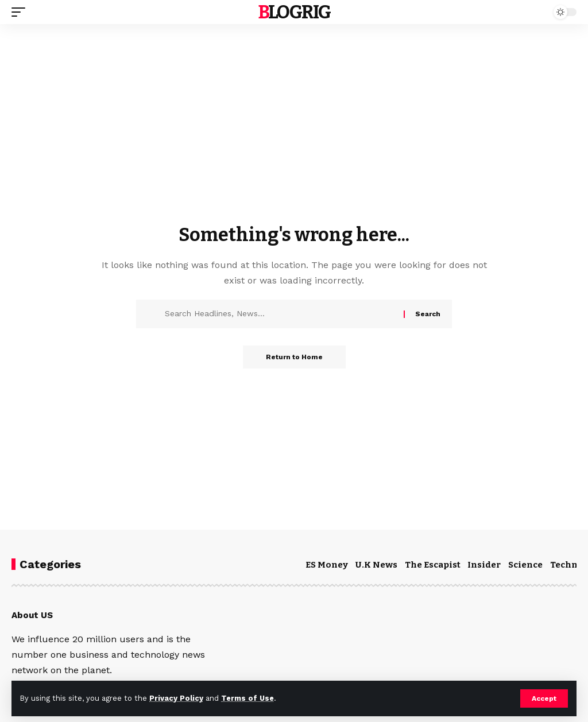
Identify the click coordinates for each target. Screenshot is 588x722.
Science (525, 565)
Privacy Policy (176, 698)
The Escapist (433, 565)
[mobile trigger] (21, 12)
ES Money (327, 565)
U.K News (376, 565)
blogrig (294, 12)
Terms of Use (247, 698)
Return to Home (294, 357)
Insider (484, 565)
